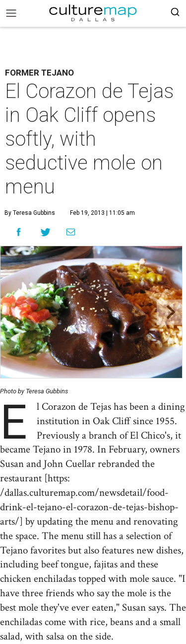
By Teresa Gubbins (30, 213)
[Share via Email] (71, 232)
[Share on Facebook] (19, 232)
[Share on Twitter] (46, 232)
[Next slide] (169, 312)
